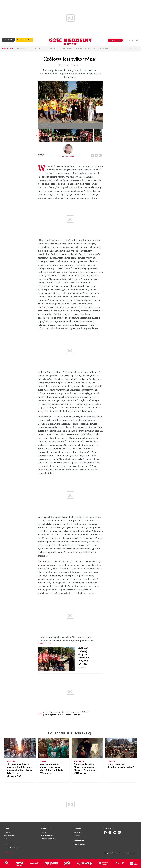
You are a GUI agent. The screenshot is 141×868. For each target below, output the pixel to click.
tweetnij (97, 155)
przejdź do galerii (70, 65)
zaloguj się (129, 40)
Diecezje (118, 48)
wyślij (101, 155)
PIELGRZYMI (55, 712)
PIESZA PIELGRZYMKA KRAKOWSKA (79, 712)
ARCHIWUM (67, 48)
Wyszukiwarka (137, 40)
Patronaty (104, 48)
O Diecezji (133, 48)
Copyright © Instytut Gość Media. (113, 853)
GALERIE (52, 48)
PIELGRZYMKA (63, 712)
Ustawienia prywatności (48, 839)
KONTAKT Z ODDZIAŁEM (85, 48)
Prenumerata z (25, 40)
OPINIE (37, 48)
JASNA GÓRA (47, 712)
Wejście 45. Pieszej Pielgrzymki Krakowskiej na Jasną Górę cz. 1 (83, 656)
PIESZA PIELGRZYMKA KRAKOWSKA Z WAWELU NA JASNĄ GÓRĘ (62, 715)
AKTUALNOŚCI (22, 48)
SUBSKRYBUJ (115, 40)
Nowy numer (7, 48)
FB (93, 155)
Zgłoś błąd (9, 853)
